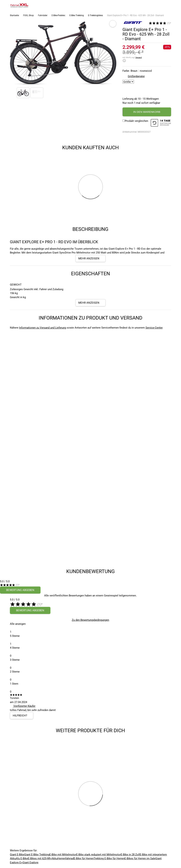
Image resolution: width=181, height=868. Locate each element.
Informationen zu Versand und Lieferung (43, 328)
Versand (139, 57)
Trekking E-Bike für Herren (109, 858)
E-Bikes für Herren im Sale (140, 858)
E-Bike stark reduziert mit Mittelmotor (98, 855)
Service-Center (154, 328)
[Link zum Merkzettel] (168, 5)
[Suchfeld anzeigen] (161, 5)
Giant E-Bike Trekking (37, 855)
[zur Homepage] (19, 5)
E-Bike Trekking (77, 15)
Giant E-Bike (17, 855)
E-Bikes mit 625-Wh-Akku (43, 858)
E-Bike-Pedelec (58, 15)
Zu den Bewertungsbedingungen (90, 620)
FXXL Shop (28, 15)
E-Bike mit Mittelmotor (63, 855)
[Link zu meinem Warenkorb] (175, 5)
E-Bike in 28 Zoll (130, 855)
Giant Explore (30, 863)
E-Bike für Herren (84, 858)
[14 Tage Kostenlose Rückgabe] (161, 123)
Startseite (14, 15)
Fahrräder (43, 15)
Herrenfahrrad (66, 858)
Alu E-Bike (22, 858)
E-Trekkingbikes (95, 15)
